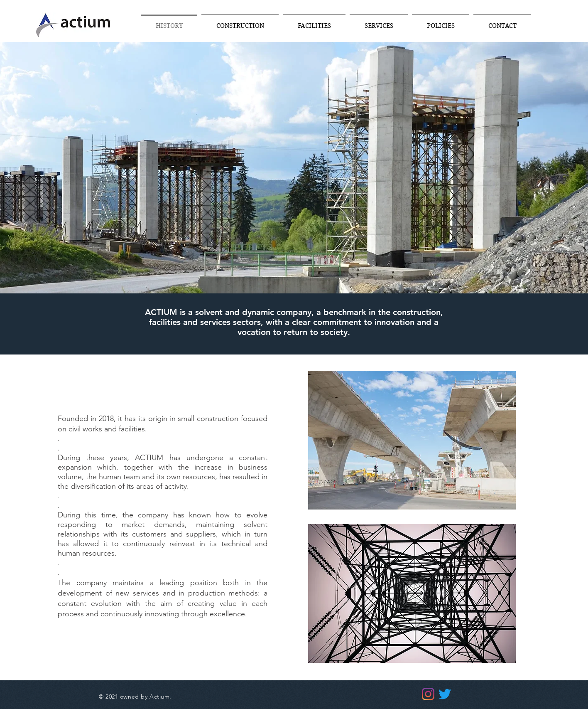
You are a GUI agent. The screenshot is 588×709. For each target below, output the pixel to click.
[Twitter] (445, 694)
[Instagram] (428, 694)
